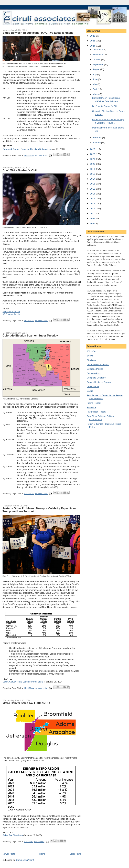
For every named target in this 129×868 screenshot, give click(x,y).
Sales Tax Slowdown (13, 835)
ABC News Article (11, 314)
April (95, 89)
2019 (93, 169)
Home (42, 854)
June (95, 79)
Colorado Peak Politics (98, 365)
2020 (93, 164)
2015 (93, 189)
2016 (93, 184)
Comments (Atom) (25, 860)
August (96, 69)
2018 (93, 174)
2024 (93, 46)
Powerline (92, 407)
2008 (93, 223)
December (98, 50)
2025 (93, 41)
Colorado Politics (95, 369)
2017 (93, 179)
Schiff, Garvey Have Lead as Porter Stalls (23, 682)
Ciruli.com (92, 360)
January (97, 143)
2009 (93, 218)
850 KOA (91, 351)
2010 (93, 214)
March (96, 94)
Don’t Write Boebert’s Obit (20, 170)
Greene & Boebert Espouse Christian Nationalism (27, 149)
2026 (93, 36)
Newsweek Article (11, 312)
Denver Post (93, 387)
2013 (93, 199)
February (98, 138)
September (98, 64)
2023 (93, 149)
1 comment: (39, 842)
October (97, 59)
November (98, 55)
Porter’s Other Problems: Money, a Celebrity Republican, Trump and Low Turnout (40, 510)
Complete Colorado (96, 378)
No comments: (41, 155)
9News (90, 356)
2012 (93, 204)
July (95, 74)
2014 (93, 194)
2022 (93, 154)
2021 (93, 159)
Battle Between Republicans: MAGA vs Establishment (38, 33)
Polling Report (94, 403)
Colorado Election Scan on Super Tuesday (30, 335)
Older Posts (75, 854)
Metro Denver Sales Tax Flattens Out (26, 703)
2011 (93, 209)
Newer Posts (9, 854)
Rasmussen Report (96, 412)
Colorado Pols (94, 373)
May (95, 84)
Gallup (90, 391)
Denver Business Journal (99, 382)
